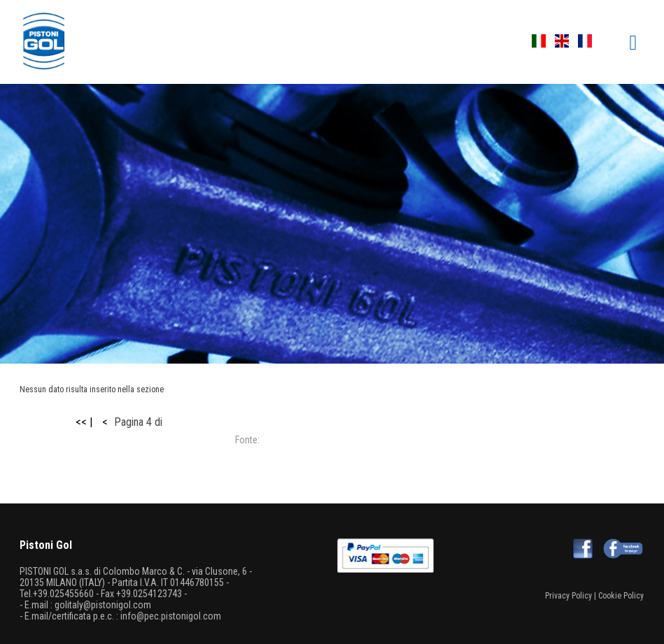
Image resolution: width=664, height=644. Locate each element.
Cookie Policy (621, 596)
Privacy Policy (568, 596)
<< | (84, 422)
